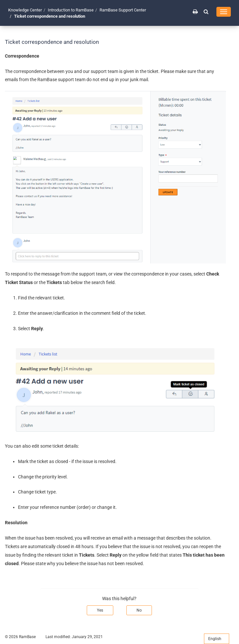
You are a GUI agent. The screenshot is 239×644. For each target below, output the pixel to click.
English (217, 639)
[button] (206, 11)
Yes (100, 610)
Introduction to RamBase (71, 10)
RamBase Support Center (123, 10)
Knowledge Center (25, 10)
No (139, 610)
